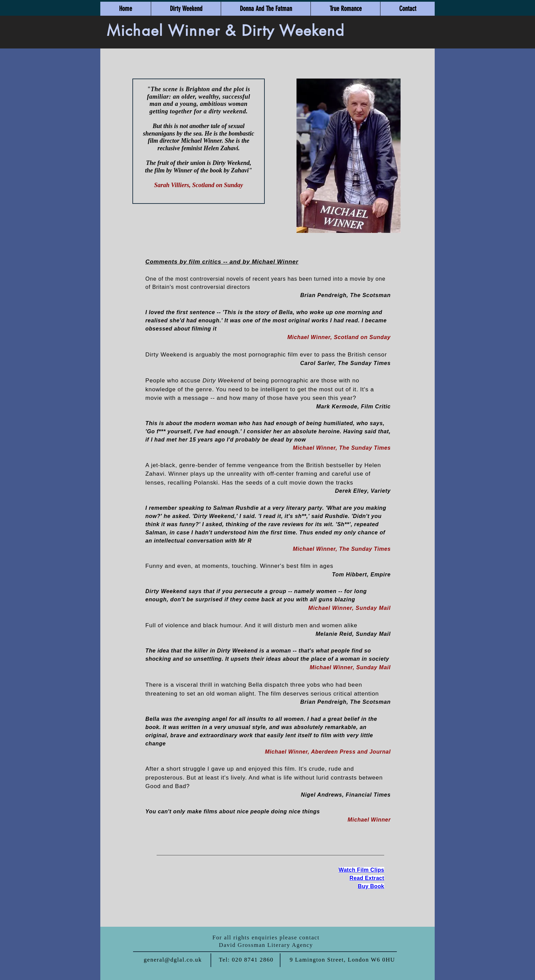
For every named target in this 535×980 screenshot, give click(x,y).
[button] (186, 9)
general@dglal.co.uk (173, 960)
